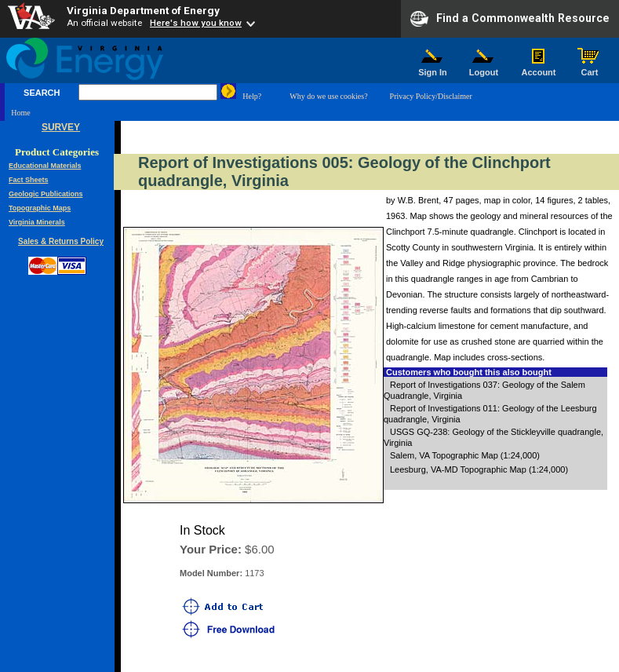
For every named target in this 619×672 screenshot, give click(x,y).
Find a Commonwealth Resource (510, 19)
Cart (590, 68)
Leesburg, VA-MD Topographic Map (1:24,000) (479, 469)
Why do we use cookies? (328, 96)
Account (539, 68)
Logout (484, 68)
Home (20, 113)
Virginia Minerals (37, 222)
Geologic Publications (46, 194)
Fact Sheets (29, 180)
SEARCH (42, 93)
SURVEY (61, 127)
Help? (252, 96)
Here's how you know (196, 23)
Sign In (433, 68)
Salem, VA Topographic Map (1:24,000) (465, 455)
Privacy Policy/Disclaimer (431, 96)
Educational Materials (45, 166)
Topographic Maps (40, 208)
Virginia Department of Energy (143, 10)
